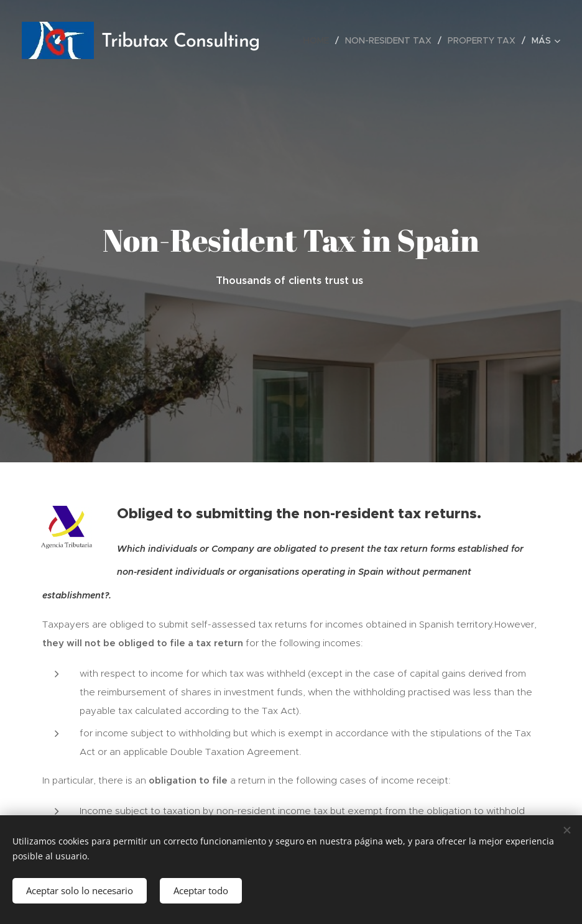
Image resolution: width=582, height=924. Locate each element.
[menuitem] (320, 40)
